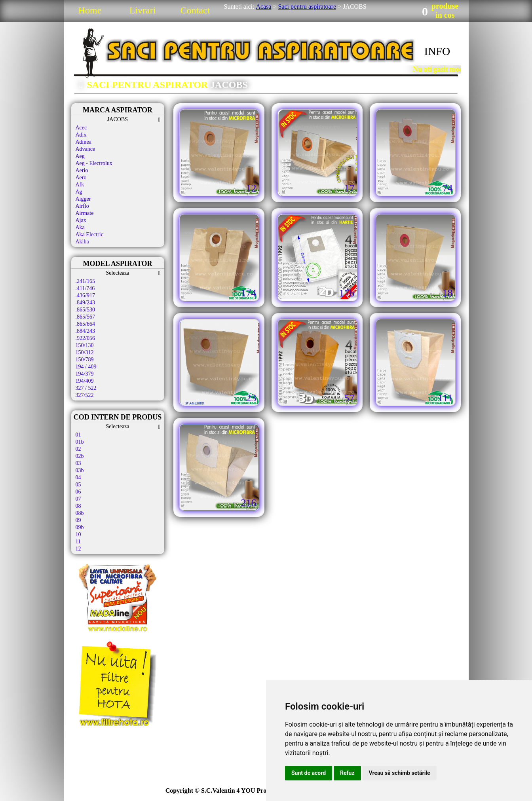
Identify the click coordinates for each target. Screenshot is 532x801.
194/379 (85, 374)
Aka (80, 227)
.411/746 (85, 288)
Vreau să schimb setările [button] (400, 773)
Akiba (82, 242)
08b (80, 513)
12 (78, 549)
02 (78, 449)
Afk (80, 185)
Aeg (80, 156)
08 (78, 506)
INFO (437, 51)
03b (80, 470)
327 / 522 (86, 388)
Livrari (143, 10)
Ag (79, 192)
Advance (85, 149)
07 (78, 499)
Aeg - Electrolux (94, 163)
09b (80, 527)
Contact (195, 10)
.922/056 (85, 338)
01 (78, 435)
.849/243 (85, 303)
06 (78, 492)
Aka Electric (89, 234)
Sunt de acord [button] (309, 773)
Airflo (82, 206)
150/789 (85, 360)
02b (80, 456)
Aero (81, 177)
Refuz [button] (347, 773)
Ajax (81, 220)
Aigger (83, 199)
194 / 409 (86, 367)
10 (78, 534)
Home (90, 10)
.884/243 (85, 331)
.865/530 (85, 310)
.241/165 (85, 281)
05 (78, 485)
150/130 (85, 345)
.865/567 (85, 317)
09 (78, 520)
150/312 (85, 352)
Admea (84, 142)
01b (80, 442)
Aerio (82, 170)
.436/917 (85, 295)
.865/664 (85, 324)
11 (78, 542)
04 (78, 477)
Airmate (85, 213)
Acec (81, 128)
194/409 (85, 381)
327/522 (85, 395)
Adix (81, 135)
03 (78, 463)
